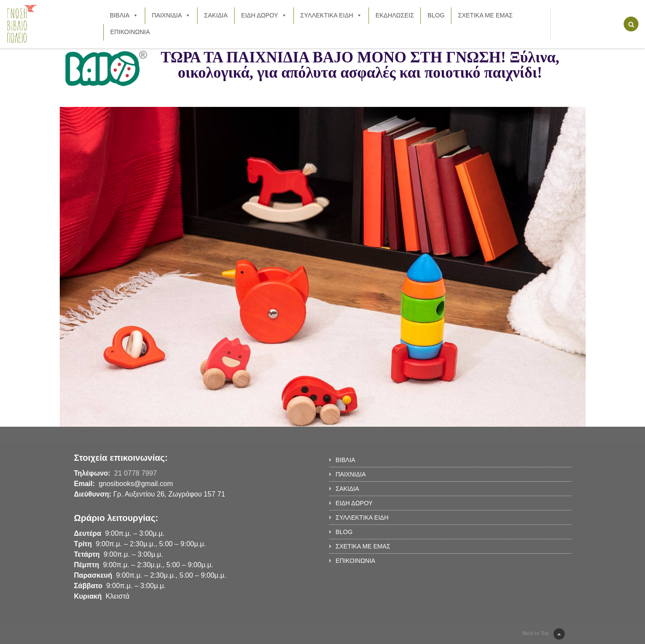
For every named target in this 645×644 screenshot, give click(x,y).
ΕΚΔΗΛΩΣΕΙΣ (395, 15)
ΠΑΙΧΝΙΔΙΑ (171, 15)
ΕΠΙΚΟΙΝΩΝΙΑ (130, 32)
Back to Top (543, 634)
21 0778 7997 (136, 473)
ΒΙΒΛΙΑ (124, 15)
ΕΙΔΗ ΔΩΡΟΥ (264, 15)
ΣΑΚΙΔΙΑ (216, 15)
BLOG (436, 15)
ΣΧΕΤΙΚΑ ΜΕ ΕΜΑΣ (485, 15)
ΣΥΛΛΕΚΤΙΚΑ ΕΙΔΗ (331, 15)
